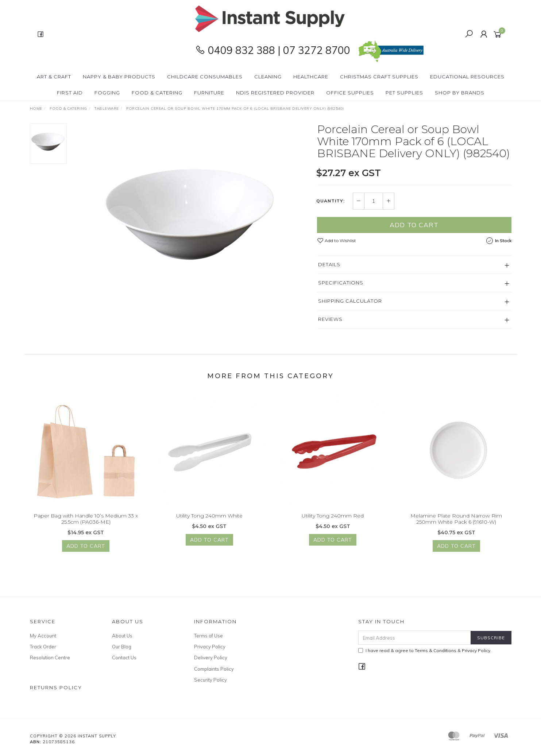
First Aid (70, 93)
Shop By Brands (460, 93)
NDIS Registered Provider (275, 93)
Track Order (43, 647)
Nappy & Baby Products (119, 77)
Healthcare (311, 77)
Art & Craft (54, 77)
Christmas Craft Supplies (379, 77)
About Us (122, 636)
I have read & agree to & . (425, 650)
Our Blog (122, 647)
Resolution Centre (50, 658)
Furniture (209, 93)
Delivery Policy (211, 658)
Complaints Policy (214, 669)
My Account (43, 636)
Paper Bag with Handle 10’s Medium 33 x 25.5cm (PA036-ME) (86, 524)
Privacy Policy (210, 647)
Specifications (341, 283)
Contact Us (124, 658)
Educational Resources (467, 77)
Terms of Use (208, 636)
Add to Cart (414, 225)
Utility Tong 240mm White (209, 521)
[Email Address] (415, 638)
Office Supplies (350, 93)
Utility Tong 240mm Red (333, 521)
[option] (192, 214)
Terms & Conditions (436, 650)
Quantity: (331, 201)
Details (329, 264)
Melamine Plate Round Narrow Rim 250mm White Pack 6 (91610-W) (456, 524)
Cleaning (268, 77)
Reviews (330, 319)
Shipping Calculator (350, 301)
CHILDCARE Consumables (205, 77)
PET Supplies (404, 93)
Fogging (107, 93)
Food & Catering (157, 93)
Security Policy (210, 680)
